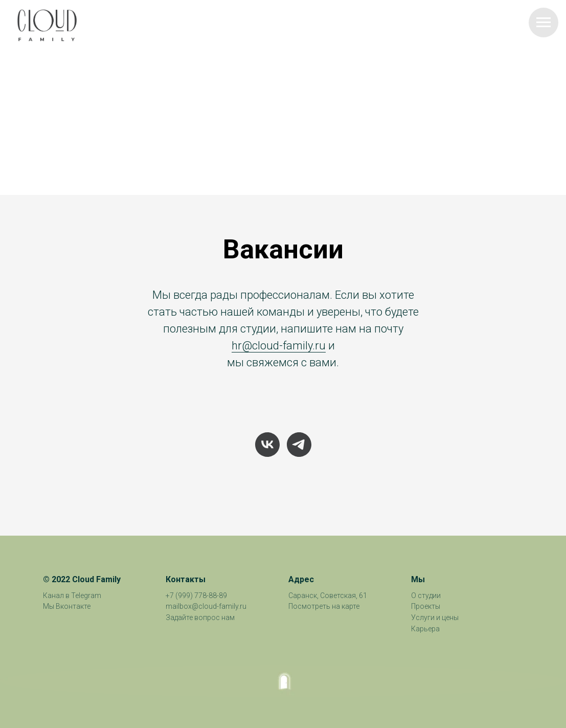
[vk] (267, 445)
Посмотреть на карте (324, 606)
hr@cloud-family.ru (279, 346)
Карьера (425, 629)
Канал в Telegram (72, 595)
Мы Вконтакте (67, 606)
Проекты (426, 606)
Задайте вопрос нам (200, 617)
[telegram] (299, 445)
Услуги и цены (435, 617)
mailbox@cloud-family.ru (206, 606)
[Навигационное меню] (544, 23)
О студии (426, 595)
